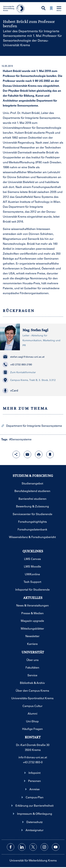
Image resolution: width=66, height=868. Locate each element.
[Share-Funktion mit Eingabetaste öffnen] (16, 454)
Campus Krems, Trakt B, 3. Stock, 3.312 (29, 380)
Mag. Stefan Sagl (35, 330)
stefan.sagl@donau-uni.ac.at (23, 357)
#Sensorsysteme (20, 439)
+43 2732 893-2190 (17, 365)
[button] (33, 391)
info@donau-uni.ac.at (33, 757)
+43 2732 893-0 (33, 762)
